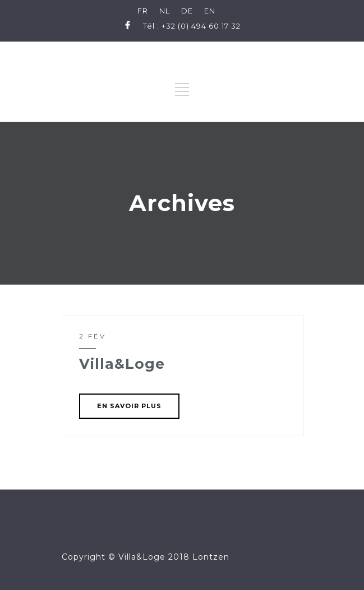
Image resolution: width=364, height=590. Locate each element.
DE (187, 11)
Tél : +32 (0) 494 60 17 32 (192, 26)
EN (210, 11)
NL (165, 11)
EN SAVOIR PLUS (129, 406)
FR (143, 11)
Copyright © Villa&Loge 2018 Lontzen (146, 557)
